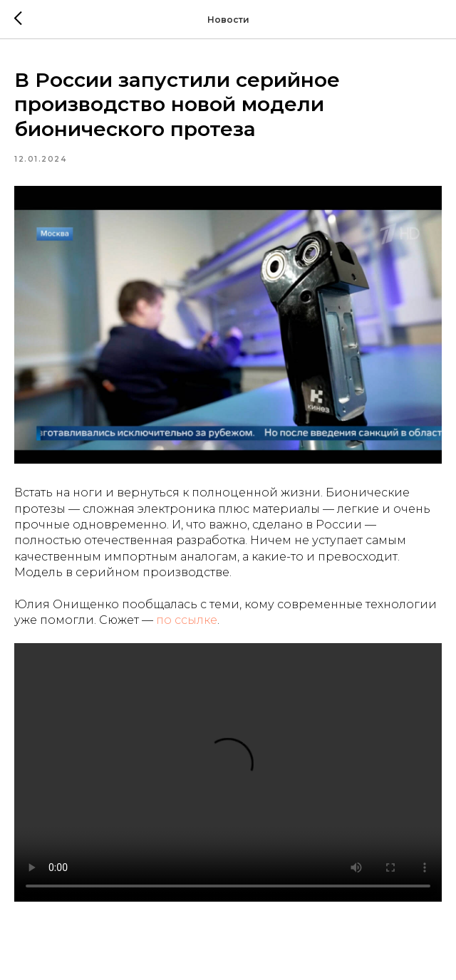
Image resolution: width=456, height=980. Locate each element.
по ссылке (187, 620)
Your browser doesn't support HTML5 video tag (228, 772)
